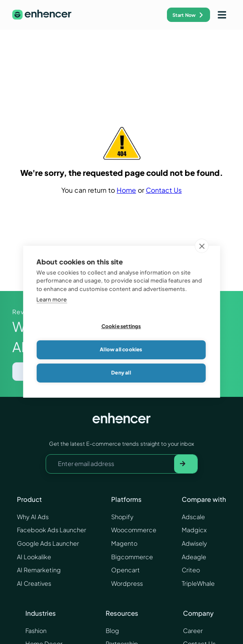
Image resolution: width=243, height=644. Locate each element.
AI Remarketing (39, 570)
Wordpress (127, 583)
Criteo (191, 570)
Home (126, 190)
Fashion (36, 631)
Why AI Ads (33, 517)
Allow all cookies (121, 350)
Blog (112, 631)
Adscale (193, 517)
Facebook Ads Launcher (52, 530)
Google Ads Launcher (48, 543)
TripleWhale (198, 583)
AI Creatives (34, 583)
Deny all (121, 373)
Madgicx (194, 530)
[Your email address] (110, 464)
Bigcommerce (132, 557)
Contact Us (164, 190)
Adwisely (194, 543)
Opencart (126, 570)
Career (193, 631)
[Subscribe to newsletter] (186, 464)
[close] (202, 246)
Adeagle (194, 557)
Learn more (52, 300)
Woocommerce (134, 530)
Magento (124, 543)
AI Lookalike (34, 557)
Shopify (122, 517)
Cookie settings (121, 327)
